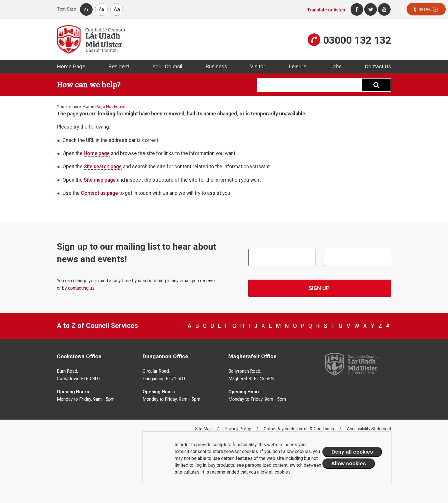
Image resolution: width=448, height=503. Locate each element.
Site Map (204, 429)
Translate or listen (326, 10)
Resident (119, 66)
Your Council (167, 66)
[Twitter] (371, 9)
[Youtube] (384, 9)
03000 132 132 (357, 40)
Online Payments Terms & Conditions (299, 429)
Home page (97, 153)
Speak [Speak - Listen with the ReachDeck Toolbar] (425, 9)
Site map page (100, 180)
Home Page (71, 66)
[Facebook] (357, 9)
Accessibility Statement (369, 429)
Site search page (103, 167)
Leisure (297, 66)
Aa (86, 9)
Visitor (258, 66)
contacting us (81, 288)
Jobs (336, 66)
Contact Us (378, 66)
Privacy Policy (238, 429)
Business (216, 66)
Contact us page (99, 193)
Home (89, 107)
